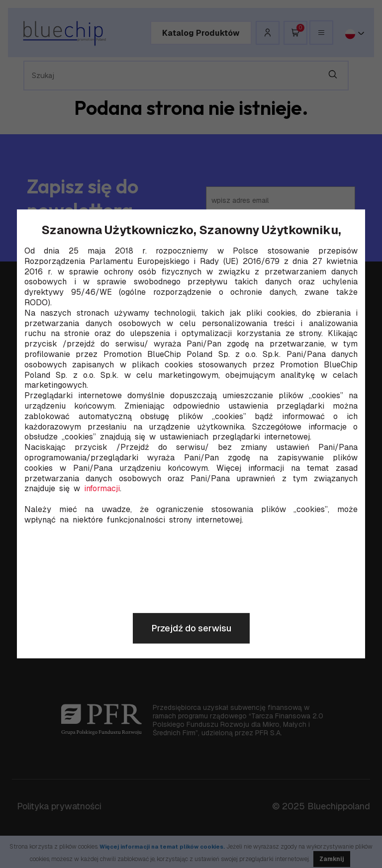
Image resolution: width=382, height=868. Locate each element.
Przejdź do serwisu (191, 629)
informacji (102, 489)
